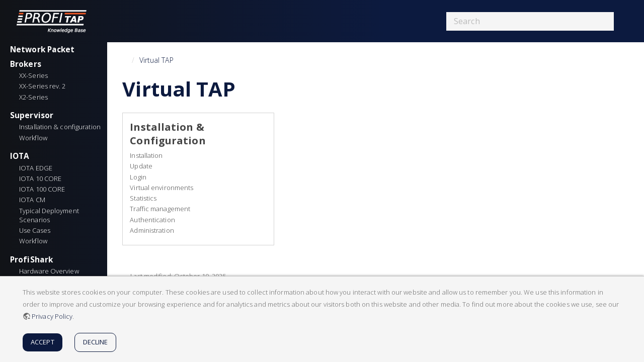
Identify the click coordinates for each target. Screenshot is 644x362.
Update (141, 166)
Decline (96, 342)
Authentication (152, 220)
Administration (152, 230)
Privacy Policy (52, 316)
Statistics (143, 198)
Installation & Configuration (168, 134)
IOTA (20, 51)
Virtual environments (162, 188)
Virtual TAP (156, 60)
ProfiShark (31, 155)
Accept (43, 342)
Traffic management (160, 209)
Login (138, 177)
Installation (146, 155)
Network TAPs (38, 237)
